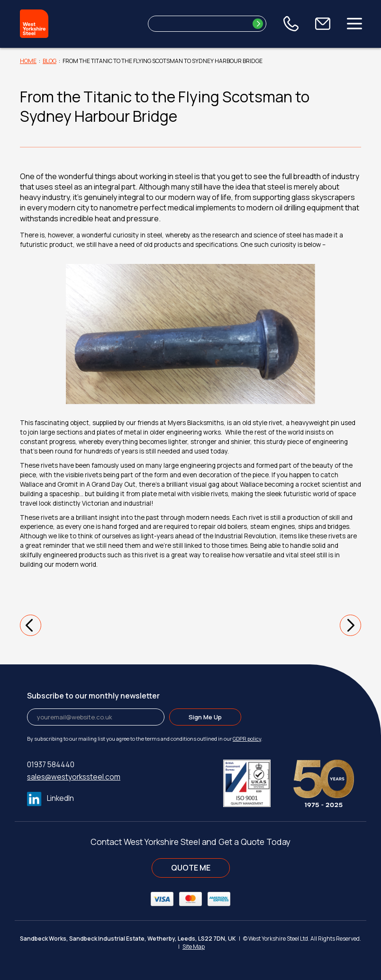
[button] (31, 625)
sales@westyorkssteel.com (74, 777)
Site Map (194, 947)
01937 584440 (51, 765)
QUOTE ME (191, 868)
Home (28, 61)
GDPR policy (247, 739)
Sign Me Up (205, 717)
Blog (50, 61)
